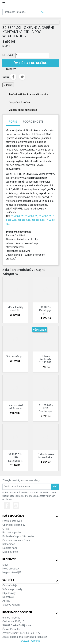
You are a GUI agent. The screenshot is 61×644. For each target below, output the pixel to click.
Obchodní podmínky (14, 525)
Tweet (22, 77)
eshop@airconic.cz (36, 637)
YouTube (16, 506)
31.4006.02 (39, 220)
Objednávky (9, 593)
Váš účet (8, 580)
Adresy (6, 601)
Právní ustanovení (12, 521)
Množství (8, 55)
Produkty (9, 559)
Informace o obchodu (17, 612)
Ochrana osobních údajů (16, 540)
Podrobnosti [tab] (33, 122)
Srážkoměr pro (15, 356)
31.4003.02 (45, 216)
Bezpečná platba (12, 533)
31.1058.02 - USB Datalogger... (46, 408)
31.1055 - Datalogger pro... (46, 310)
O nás (6, 529)
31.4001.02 (17, 216)
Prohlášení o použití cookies (18, 536)
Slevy (5, 565)
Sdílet (13, 77)
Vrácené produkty (12, 589)
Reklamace (9, 544)
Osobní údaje (10, 585)
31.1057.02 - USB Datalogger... (15, 457)
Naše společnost (14, 516)
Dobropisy (8, 597)
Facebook (7, 506)
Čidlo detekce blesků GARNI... (46, 456)
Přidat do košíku (30, 63)
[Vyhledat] (21, 12)
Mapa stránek (10, 552)
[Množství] (32, 55)
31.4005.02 (25, 220)
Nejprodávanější (11, 572)
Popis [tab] (13, 122)
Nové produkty (11, 569)
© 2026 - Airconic (30, 641)
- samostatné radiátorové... (15, 407)
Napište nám (10, 548)
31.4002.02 (31, 216)
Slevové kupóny (11, 605)
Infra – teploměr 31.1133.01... (46, 359)
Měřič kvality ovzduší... (15, 309)
